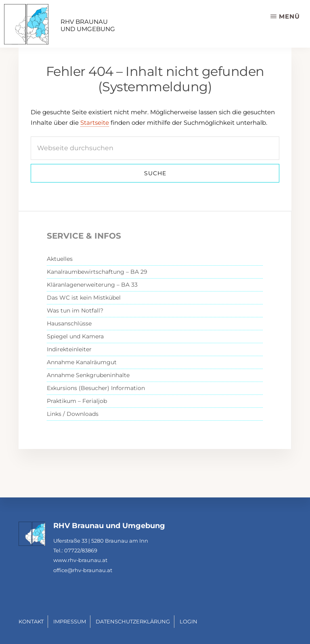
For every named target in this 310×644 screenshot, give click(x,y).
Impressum (70, 621)
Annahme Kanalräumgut (82, 362)
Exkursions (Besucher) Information (96, 388)
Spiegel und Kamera (75, 336)
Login (189, 621)
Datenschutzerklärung (133, 621)
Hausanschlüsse (69, 323)
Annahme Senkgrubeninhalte (88, 375)
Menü (289, 16)
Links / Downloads (73, 414)
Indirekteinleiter (69, 349)
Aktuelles (60, 259)
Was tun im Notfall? (75, 310)
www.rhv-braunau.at (80, 560)
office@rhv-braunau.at (83, 570)
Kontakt (31, 621)
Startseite (95, 123)
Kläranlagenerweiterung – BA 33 (92, 285)
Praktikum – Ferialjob (77, 401)
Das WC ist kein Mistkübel (84, 298)
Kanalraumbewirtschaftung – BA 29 (97, 272)
